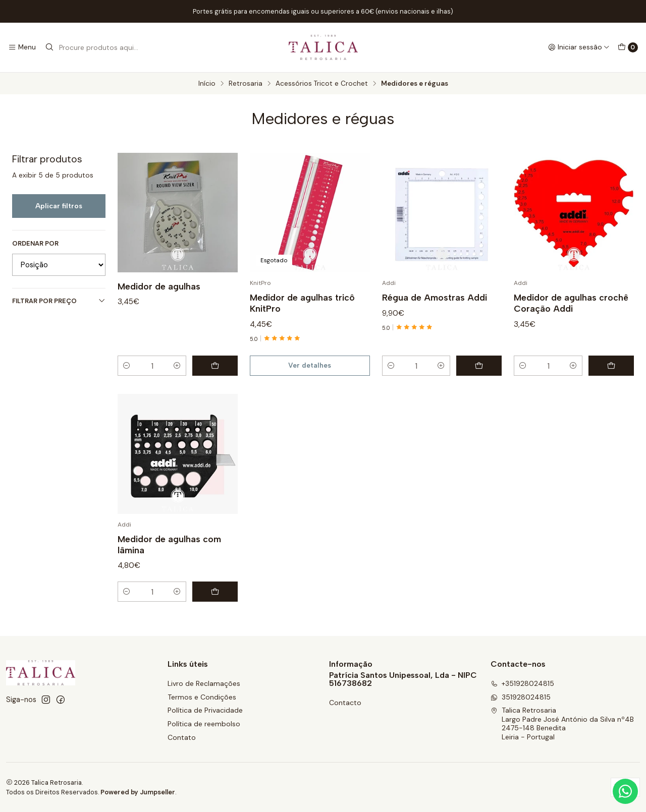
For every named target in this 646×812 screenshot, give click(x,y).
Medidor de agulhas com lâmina (169, 551)
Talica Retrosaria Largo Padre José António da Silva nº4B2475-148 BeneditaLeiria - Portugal (562, 723)
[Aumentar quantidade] (177, 366)
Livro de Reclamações (204, 683)
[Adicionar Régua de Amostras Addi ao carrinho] (479, 366)
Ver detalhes (310, 365)
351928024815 (521, 697)
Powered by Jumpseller (138, 792)
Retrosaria (246, 84)
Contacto (345, 703)
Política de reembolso (204, 724)
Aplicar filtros (59, 206)
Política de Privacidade (205, 710)
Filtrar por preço (59, 301)
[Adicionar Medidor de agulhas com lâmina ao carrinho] (215, 598)
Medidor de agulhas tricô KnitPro (302, 303)
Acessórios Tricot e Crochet (322, 84)
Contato (182, 737)
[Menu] (22, 47)
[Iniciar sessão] (579, 47)
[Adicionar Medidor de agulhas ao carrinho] (215, 366)
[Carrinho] (628, 47)
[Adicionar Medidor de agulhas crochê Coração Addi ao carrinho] (611, 366)
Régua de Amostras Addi (435, 297)
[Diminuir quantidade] (127, 366)
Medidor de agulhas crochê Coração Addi (571, 303)
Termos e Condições (202, 697)
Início (207, 84)
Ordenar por (35, 244)
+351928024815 (522, 683)
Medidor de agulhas (159, 286)
